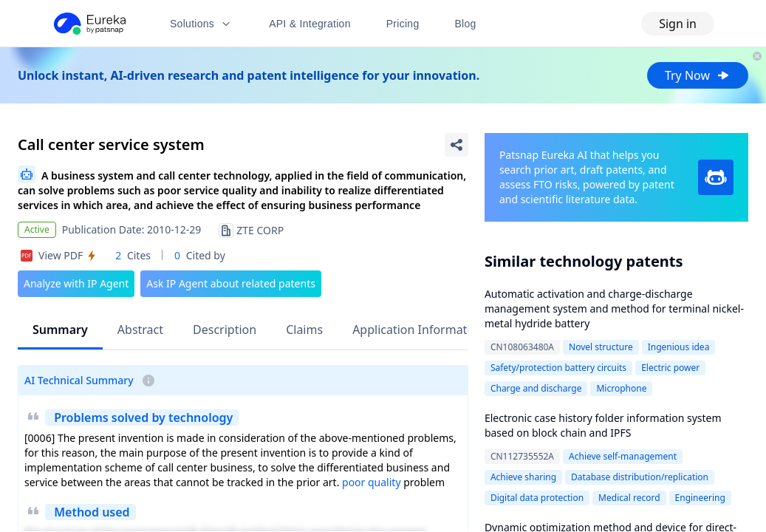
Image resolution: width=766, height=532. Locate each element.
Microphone (621, 388)
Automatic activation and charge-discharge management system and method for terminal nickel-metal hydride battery (614, 308)
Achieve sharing (523, 477)
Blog (466, 24)
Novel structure (601, 347)
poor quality (372, 482)
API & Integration (310, 24)
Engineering (700, 498)
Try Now (698, 75)
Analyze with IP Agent (76, 283)
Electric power (670, 368)
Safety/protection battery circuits (558, 368)
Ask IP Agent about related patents (231, 283)
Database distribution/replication (640, 477)
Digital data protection (537, 498)
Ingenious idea (679, 347)
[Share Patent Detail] (456, 145)
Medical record (629, 498)
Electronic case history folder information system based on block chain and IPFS (603, 425)
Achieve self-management (623, 456)
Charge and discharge (536, 388)
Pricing (403, 24)
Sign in (678, 24)
